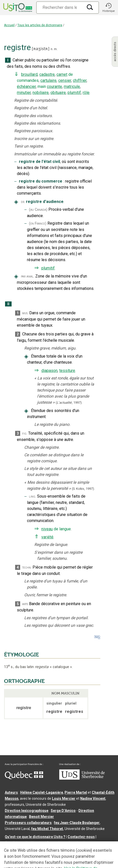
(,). (69, 403)
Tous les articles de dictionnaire (40, 25)
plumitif (74, 93)
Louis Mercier (64, 798)
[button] (108, 8)
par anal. (28, 276)
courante (54, 86)
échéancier (26, 86)
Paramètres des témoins (68, 843)
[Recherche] (60, 7)
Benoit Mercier (41, 817)
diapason (49, 371)
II (8, 304)
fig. (25, 433)
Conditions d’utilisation (25, 843)
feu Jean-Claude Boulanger (77, 823)
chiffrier (80, 80)
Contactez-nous (81, 837)
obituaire (58, 93)
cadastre (47, 74)
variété (47, 537)
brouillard (29, 74)
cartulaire (48, 80)
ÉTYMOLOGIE (21, 655)
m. (56, 49)
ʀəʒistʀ (40, 49)
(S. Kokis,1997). (83, 489)
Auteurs (11, 792)
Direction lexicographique (27, 811)
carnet (62, 74)
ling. (33, 496)
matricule (72, 86)
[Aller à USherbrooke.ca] (82, 778)
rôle (86, 93)
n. (52, 49)
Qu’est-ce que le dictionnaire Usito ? (35, 837)
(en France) (38, 223)
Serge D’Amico (63, 811)
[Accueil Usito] (17, 8)
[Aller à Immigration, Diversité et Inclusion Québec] (24, 778)
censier (65, 80)
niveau (47, 529)
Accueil (9, 25)
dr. (23, 202)
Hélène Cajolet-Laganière (42, 792)
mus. (25, 313)
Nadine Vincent (93, 798)
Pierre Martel (76, 792)
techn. (27, 567)
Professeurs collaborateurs (28, 823)
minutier (24, 93)
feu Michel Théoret (47, 829)
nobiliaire (41, 93)
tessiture (67, 371)
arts (25, 604)
